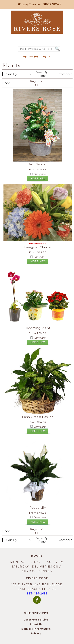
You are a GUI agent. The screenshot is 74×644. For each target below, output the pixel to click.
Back (6, 83)
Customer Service (36, 620)
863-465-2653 (37, 594)
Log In (46, 57)
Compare (66, 74)
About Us (36, 624)
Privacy (36, 633)
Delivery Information (36, 629)
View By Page (42, 74)
